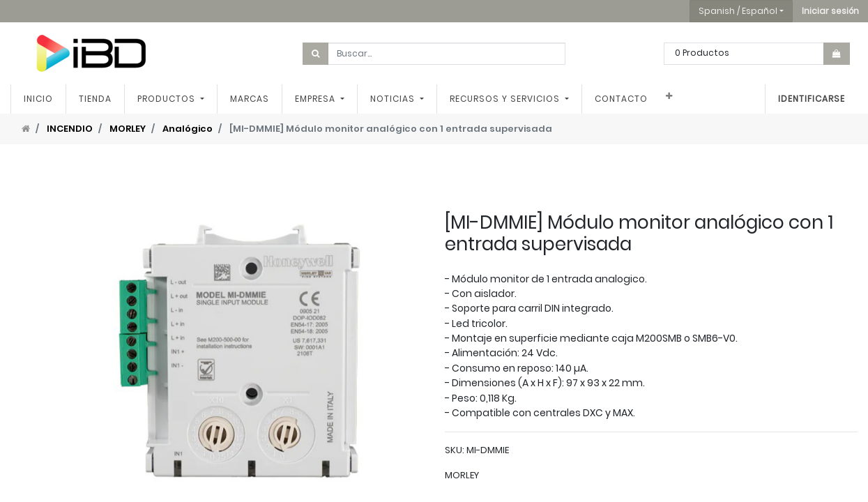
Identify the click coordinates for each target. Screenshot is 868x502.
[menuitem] (38, 99)
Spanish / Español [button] (738, 11)
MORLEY (128, 129)
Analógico (188, 129)
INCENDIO (70, 129)
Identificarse (812, 99)
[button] (830, 11)
